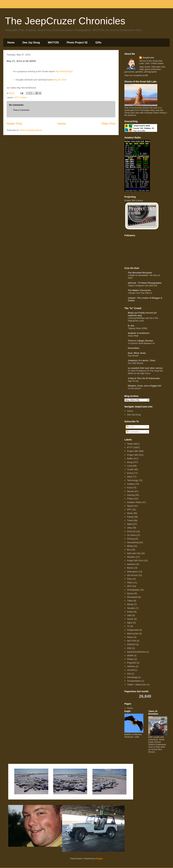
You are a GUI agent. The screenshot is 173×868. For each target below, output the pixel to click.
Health (130, 655)
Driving (130, 539)
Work (130, 477)
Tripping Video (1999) (138, 328)
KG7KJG (131, 531)
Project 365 (132, 455)
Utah (129, 615)
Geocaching (133, 542)
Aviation (131, 484)
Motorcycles (133, 634)
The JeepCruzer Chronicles (65, 21)
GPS (129, 586)
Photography (133, 590)
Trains (130, 601)
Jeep (129, 528)
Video (130, 582)
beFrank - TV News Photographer (145, 283)
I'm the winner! (134, 388)
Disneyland (132, 597)
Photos (130, 659)
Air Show (131, 535)
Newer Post (14, 124)
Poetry (130, 612)
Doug (130, 462)
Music (130, 513)
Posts (130, 427)
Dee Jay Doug (31, 43)
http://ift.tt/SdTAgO (64, 71)
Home (11, 43)
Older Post (108, 124)
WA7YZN (53, 43)
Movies (130, 491)
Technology (132, 480)
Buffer (130, 459)
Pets (129, 579)
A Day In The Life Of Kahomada (144, 378)
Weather (131, 557)
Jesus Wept (133, 336)
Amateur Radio (134, 502)
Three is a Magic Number (141, 341)
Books (130, 568)
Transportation (134, 681)
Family (130, 517)
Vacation (131, 608)
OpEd (130, 524)
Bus (129, 550)
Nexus (130, 637)
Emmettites (134, 348)
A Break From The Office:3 (140, 293)
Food (130, 488)
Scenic (130, 619)
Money (130, 604)
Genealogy (132, 677)
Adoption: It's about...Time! (142, 360)
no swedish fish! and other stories (145, 368)
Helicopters (132, 572)
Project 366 (132, 451)
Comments (133, 432)
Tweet (24, 97)
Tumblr (130, 469)
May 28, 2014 (60, 80)
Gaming (131, 495)
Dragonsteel (133, 630)
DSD (129, 648)
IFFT (129, 510)
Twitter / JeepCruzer (137, 685)
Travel (130, 520)
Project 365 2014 (135, 561)
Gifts (98, 43)
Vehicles (131, 666)
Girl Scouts (132, 575)
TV (128, 626)
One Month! (133, 356)
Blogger (99, 859)
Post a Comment (21, 110)
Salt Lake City (134, 553)
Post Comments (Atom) (31, 130)
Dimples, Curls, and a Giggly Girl (144, 386)
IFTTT (17, 97)
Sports (130, 506)
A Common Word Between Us (141, 343)
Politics (130, 499)
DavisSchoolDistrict (136, 652)
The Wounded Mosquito (140, 273)
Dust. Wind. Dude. (137, 353)
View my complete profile (136, 75)
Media (130, 546)
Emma (130, 473)
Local (130, 466)
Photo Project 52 (77, 43)
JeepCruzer (148, 58)
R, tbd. (131, 326)
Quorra (130, 593)
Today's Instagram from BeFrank (143, 286)
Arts (129, 674)
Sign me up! (133, 381)
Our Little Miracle (136, 363)
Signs (130, 623)
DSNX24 (131, 644)
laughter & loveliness (139, 333)
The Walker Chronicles (139, 290)
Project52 (132, 663)
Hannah (131, 564)
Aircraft (130, 670)
